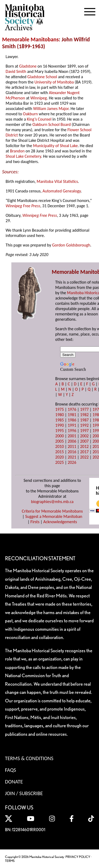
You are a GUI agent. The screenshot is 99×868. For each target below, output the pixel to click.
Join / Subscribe (24, 793)
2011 (72, 446)
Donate (14, 782)
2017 (84, 452)
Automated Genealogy (62, 191)
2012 (84, 446)
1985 (59, 420)
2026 (72, 462)
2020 (59, 457)
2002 (84, 436)
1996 (72, 431)
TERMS (10, 861)
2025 (59, 462)
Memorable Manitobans (30, 39)
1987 (84, 420)
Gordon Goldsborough (71, 245)
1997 (84, 431)
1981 (72, 415)
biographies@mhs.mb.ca (52, 502)
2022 (84, 457)
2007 (84, 441)
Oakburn (30, 114)
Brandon (17, 151)
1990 (59, 425)
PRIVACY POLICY (78, 857)
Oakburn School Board (52, 124)
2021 (72, 457)
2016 (72, 452)
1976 (72, 409)
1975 (59, 409)
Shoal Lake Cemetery (23, 156)
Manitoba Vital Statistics (57, 181)
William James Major (51, 109)
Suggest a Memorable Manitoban (54, 516)
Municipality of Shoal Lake (55, 146)
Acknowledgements (60, 522)
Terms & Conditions (29, 758)
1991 (72, 425)
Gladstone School (42, 77)
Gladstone (28, 66)
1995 (59, 431)
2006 (72, 441)
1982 (84, 415)
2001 (72, 436)
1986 (72, 420)
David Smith (16, 71)
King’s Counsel (39, 119)
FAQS (11, 770)
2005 (59, 441)
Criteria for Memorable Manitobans (52, 511)
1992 (84, 425)
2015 (59, 452)
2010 (59, 446)
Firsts (35, 522)
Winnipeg (39, 98)
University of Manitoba (54, 82)
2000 (59, 436)
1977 (84, 409)
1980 (59, 415)
